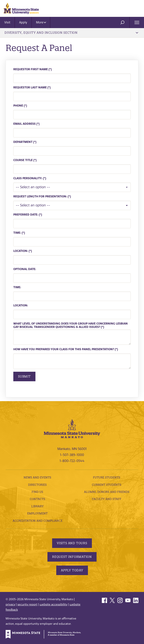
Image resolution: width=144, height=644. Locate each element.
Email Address (24, 124)
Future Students (107, 477)
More (41, 22)
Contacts (37, 499)
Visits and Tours (72, 543)
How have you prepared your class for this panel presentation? (64, 349)
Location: (21, 251)
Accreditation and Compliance (37, 521)
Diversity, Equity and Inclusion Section (71, 33)
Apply (23, 22)
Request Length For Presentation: (40, 196)
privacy (10, 604)
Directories (37, 485)
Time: (18, 233)
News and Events (37, 477)
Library (37, 506)
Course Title (23, 160)
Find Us (37, 492)
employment (37, 513)
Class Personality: (28, 178)
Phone (18, 106)
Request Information (72, 557)
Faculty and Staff (107, 499)
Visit (7, 22)
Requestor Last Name (30, 87)
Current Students (107, 485)
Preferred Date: (26, 215)
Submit (24, 376)
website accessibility (53, 604)
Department (23, 142)
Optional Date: (25, 269)
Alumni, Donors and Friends (107, 492)
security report (27, 604)
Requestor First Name (31, 69)
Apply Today (72, 570)
